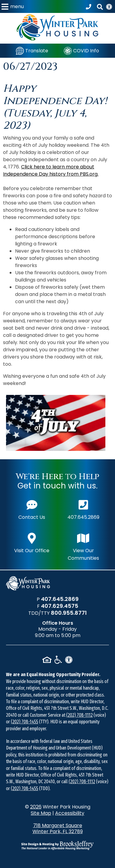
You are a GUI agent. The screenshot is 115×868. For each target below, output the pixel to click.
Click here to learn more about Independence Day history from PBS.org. (51, 170)
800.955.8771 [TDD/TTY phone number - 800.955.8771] (69, 613)
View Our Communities (83, 546)
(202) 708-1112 (79, 715)
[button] (13, 6)
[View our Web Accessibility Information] (109, 6)
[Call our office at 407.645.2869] (89, 7)
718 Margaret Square (57, 829)
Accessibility (70, 813)
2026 (36, 807)
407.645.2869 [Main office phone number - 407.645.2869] (83, 509)
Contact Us (32, 509)
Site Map (41, 813)
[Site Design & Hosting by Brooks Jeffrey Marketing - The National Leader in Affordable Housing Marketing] (57, 845)
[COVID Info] (81, 51)
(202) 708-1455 (25, 722)
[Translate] (32, 51)
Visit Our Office (32, 542)
